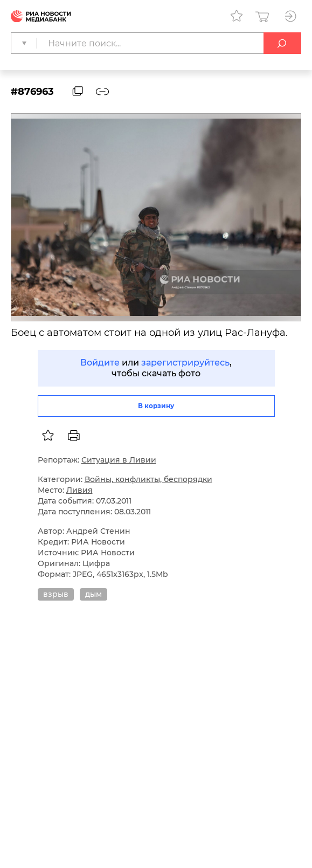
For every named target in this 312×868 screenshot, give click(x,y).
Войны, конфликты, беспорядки (148, 479)
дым (93, 594)
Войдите (100, 363)
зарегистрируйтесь (185, 363)
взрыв (56, 594)
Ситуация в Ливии (119, 460)
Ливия (79, 490)
